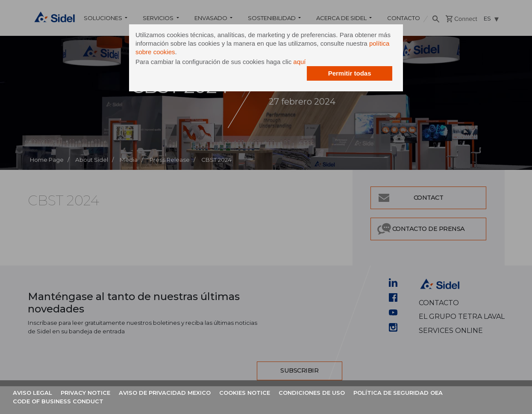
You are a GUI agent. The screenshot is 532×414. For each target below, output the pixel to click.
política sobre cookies (198, 53)
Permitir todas (341, 74)
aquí (308, 63)
